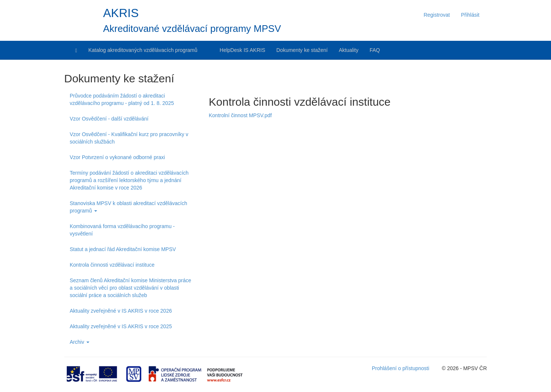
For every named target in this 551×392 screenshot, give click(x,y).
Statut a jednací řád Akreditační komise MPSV (123, 249)
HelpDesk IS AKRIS (242, 50)
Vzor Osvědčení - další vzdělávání (109, 119)
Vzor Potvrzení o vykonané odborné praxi (117, 157)
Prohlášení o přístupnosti (401, 368)
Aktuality (349, 50)
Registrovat (437, 15)
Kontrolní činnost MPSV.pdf (240, 115)
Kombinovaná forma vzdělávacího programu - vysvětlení (122, 230)
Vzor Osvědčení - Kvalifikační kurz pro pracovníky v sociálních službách (129, 138)
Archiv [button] (80, 342)
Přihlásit (470, 15)
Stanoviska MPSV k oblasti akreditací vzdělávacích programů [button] (128, 207)
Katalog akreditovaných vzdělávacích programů (143, 50)
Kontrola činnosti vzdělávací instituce (112, 265)
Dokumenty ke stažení (302, 50)
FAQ (375, 50)
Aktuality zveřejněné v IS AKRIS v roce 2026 (121, 311)
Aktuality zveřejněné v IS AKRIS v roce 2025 (121, 326)
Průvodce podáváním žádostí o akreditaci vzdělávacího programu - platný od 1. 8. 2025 (122, 99)
